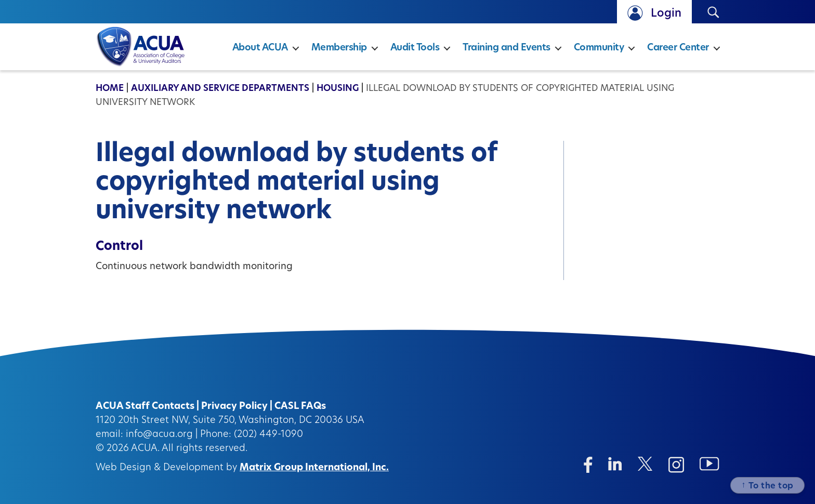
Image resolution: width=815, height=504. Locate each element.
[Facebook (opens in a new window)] (588, 465)
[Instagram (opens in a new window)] (676, 465)
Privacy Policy (234, 407)
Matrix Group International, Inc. (314, 468)
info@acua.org (159, 435)
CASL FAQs (300, 407)
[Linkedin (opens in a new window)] (615, 464)
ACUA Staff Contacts (145, 407)
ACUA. (145, 449)
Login (666, 14)
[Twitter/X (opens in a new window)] (645, 464)
